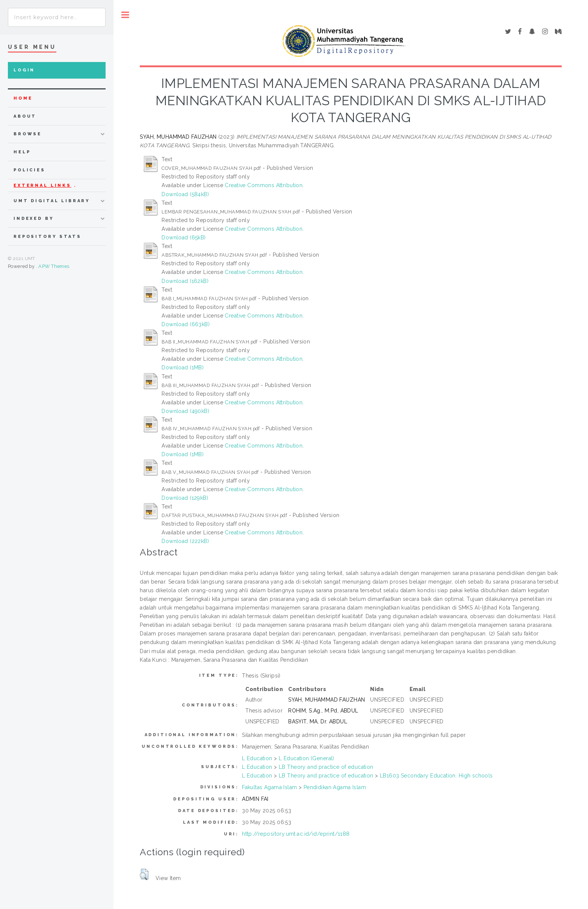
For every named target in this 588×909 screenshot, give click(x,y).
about (25, 116)
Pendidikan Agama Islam (335, 787)
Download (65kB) (184, 237)
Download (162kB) (185, 281)
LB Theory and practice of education (326, 767)
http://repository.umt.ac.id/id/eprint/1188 (296, 834)
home (23, 98)
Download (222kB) (185, 541)
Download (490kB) (185, 411)
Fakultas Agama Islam (269, 787)
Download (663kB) (186, 324)
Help (22, 152)
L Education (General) (307, 758)
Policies (29, 170)
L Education (257, 758)
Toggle (125, 15)
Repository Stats (48, 237)
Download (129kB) (185, 498)
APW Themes (54, 266)
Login (24, 70)
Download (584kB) (185, 194)
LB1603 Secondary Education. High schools (436, 776)
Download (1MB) (183, 368)
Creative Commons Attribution (264, 185)
